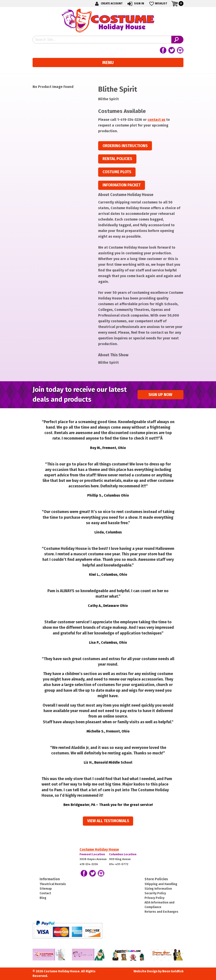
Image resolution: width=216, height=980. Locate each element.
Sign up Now (160, 395)
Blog (43, 898)
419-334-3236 (89, 864)
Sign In (135, 4)
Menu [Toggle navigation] (108, 62)
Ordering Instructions (125, 146)
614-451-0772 (119, 864)
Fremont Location (92, 854)
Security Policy (155, 893)
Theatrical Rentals (53, 884)
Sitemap (46, 889)
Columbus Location (123, 854)
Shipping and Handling (161, 884)
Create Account (108, 4)
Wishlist (158, 4)
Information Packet (122, 185)
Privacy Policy (154, 898)
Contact (45, 893)
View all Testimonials (108, 821)
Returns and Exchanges (161, 912)
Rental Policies (117, 159)
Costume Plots (117, 172)
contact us (156, 120)
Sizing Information (158, 889)
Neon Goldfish (173, 971)
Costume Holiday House (99, 849)
